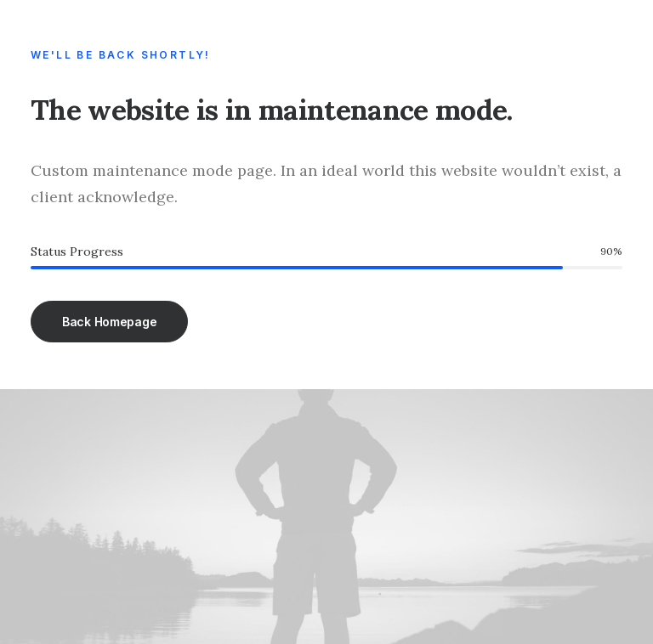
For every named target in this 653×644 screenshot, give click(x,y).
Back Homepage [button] (109, 322)
